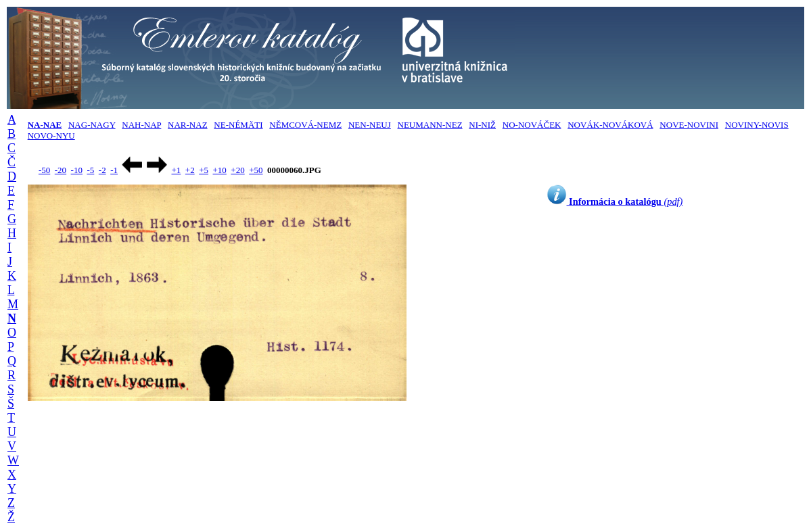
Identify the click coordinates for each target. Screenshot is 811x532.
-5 (90, 170)
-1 (114, 170)
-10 (77, 170)
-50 (44, 170)
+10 (220, 170)
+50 (256, 170)
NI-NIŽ (482, 125)
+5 (204, 170)
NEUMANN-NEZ (430, 125)
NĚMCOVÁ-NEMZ (305, 125)
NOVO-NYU (51, 136)
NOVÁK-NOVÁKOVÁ (610, 125)
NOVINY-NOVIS (757, 125)
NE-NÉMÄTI (238, 125)
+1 (176, 170)
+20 (237, 170)
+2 (190, 170)
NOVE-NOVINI (689, 125)
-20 (61, 170)
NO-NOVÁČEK (532, 125)
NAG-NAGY (92, 125)
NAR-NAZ (188, 125)
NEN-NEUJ (370, 125)
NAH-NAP (141, 125)
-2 (102, 170)
